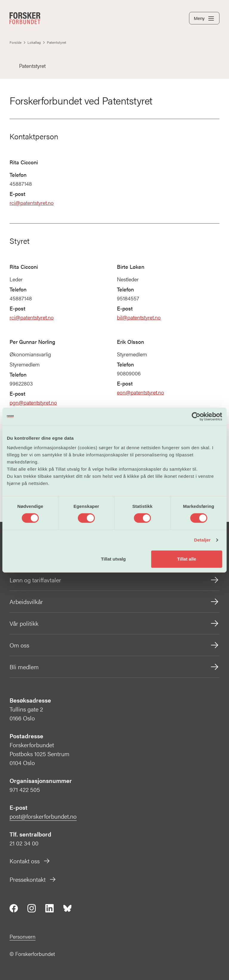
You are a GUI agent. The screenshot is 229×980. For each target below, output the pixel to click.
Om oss (114, 645)
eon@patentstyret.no (140, 392)
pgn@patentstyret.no (33, 402)
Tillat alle (187, 559)
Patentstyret (28, 66)
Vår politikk (114, 623)
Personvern (23, 936)
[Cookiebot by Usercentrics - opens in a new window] (196, 416)
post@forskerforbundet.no (43, 816)
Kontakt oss (30, 861)
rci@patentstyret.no (32, 203)
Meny (204, 18)
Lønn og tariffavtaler (114, 580)
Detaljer (202, 540)
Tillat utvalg (113, 559)
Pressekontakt (33, 879)
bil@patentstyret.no (139, 317)
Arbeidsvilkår (114, 602)
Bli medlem (114, 667)
